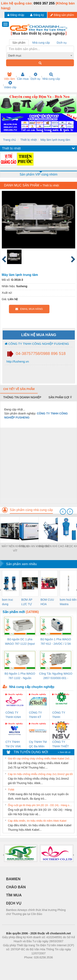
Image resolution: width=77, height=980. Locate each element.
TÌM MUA (14, 895)
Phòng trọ (13, 963)
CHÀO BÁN (16, 887)
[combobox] (40, 56)
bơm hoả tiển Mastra (68, 602)
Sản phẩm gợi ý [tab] (60, 397)
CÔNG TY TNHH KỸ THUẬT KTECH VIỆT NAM (37, 715)
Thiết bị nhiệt (28, 140)
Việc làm (10, 76)
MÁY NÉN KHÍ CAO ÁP (54, 546)
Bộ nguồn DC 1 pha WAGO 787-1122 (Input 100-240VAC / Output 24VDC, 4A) (20, 642)
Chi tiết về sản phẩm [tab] (19, 389)
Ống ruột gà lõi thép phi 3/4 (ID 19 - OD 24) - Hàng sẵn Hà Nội (41, 805)
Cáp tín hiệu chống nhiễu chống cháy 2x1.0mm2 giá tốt (40, 774)
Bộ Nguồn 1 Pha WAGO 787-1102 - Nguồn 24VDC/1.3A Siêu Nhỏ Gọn (20, 676)
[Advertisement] (38, 465)
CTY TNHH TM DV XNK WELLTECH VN (13, 744)
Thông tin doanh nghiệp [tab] (22, 397)
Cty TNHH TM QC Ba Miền (38, 744)
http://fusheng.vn (17, 361)
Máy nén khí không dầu (34, 546)
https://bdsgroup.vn (33, 963)
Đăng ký (37, 15)
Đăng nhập (16, 15)
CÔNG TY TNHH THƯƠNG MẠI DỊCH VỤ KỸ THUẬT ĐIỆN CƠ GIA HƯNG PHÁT (61, 715)
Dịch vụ (36, 76)
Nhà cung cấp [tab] (41, 43)
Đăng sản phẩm (62, 15)
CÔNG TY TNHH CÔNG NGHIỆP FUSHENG (37, 344)
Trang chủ (10, 140)
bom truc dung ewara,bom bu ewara (9, 602)
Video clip (10, 85)
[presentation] (63, 512)
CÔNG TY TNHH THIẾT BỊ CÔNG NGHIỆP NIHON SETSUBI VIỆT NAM (60, 744)
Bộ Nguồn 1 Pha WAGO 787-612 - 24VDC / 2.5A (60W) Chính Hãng (56, 642)
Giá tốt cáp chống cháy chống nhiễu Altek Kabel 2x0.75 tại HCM (41, 759)
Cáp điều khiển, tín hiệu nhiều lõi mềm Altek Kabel (37, 821)
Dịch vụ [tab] (62, 43)
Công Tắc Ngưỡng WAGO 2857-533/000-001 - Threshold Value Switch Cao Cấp (56, 676)
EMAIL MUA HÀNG (29, 309)
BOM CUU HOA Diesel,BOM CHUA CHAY (49, 602)
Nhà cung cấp (51, 76)
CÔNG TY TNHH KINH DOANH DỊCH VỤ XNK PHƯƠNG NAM (13, 715)
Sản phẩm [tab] (19, 43)
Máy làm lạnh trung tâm (55, 140)
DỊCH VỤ (14, 903)
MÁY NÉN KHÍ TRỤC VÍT (15, 548)
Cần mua (23, 76)
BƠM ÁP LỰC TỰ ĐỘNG (27, 602)
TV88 (11, 790)
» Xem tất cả (64, 752)
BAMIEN (13, 879)
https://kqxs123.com (58, 963)
